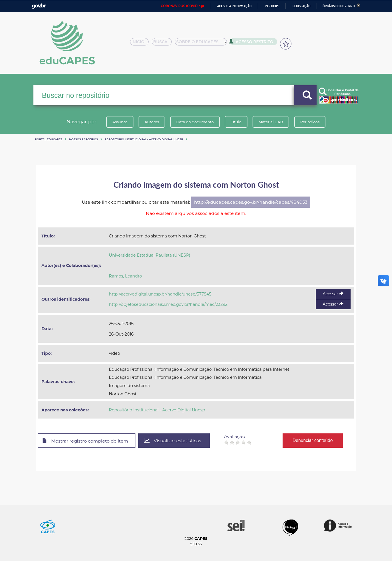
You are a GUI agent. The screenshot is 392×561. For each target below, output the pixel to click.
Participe (272, 6)
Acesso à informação (234, 6)
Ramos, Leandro (125, 276)
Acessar (333, 294)
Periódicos (310, 122)
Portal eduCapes (49, 139)
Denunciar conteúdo (313, 440)
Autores (152, 122)
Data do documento (195, 122)
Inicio (141, 43)
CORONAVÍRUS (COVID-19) (182, 6)
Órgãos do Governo (339, 6)
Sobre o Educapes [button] (203, 43)
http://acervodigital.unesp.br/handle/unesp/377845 (160, 294)
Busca (164, 43)
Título (236, 122)
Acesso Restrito (253, 43)
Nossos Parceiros (84, 139)
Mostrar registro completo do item (85, 441)
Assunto (120, 122)
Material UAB (271, 122)
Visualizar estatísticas (173, 441)
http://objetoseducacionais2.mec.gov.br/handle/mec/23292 (168, 304)
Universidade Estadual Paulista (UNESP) (150, 255)
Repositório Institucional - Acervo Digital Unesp (144, 139)
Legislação (302, 6)
